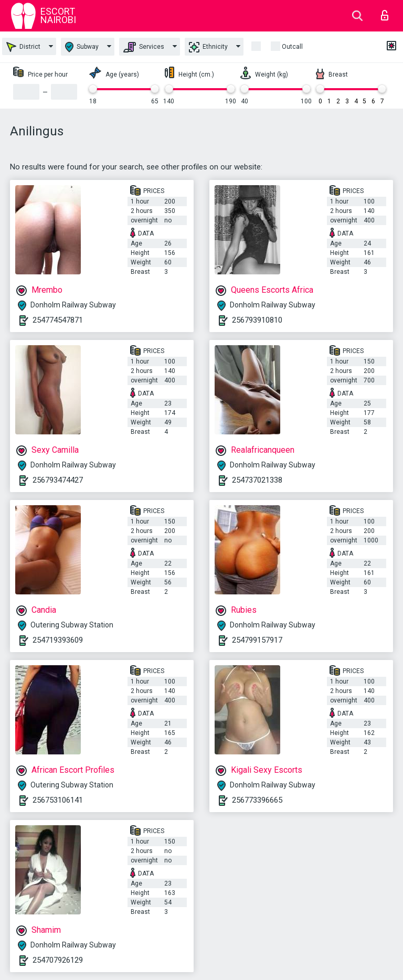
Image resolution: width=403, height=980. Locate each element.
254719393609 (58, 640)
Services (144, 47)
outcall (292, 47)
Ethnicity (208, 47)
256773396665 (257, 800)
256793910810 (257, 320)
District (23, 47)
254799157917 (257, 640)
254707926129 (58, 960)
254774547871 (58, 320)
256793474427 (58, 480)
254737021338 (257, 480)
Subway (82, 47)
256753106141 (58, 800)
